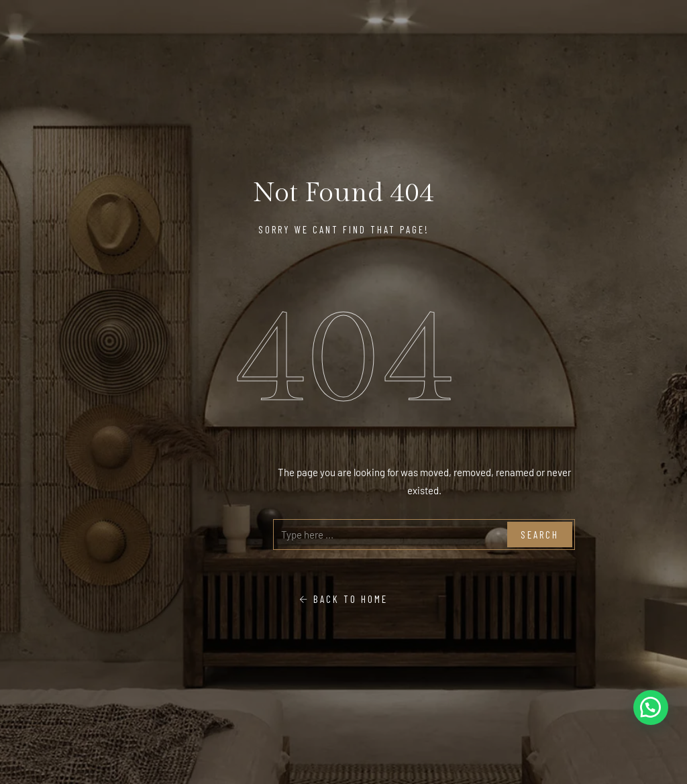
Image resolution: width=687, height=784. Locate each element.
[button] (651, 708)
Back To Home (343, 599)
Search (540, 535)
